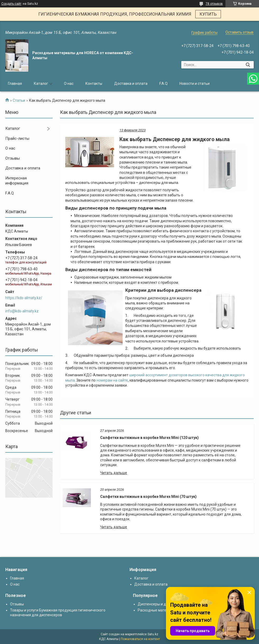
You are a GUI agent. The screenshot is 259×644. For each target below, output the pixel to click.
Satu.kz (153, 634)
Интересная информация (17, 181)
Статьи (19, 100)
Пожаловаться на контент (140, 639)
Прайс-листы (17, 138)
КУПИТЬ (208, 14)
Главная (15, 84)
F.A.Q (163, 84)
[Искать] (248, 65)
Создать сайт (11, 4)
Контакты (94, 84)
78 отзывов (214, 4)
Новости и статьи (195, 84)
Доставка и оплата (131, 84)
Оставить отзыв (239, 32)
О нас (69, 84)
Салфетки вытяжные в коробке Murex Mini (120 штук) (149, 438)
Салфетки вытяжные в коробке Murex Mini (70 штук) (148, 497)
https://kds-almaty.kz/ (24, 298)
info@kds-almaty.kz (22, 311)
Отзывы (13, 158)
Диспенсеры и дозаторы (159, 604)
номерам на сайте (112, 380)
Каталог (41, 84)
